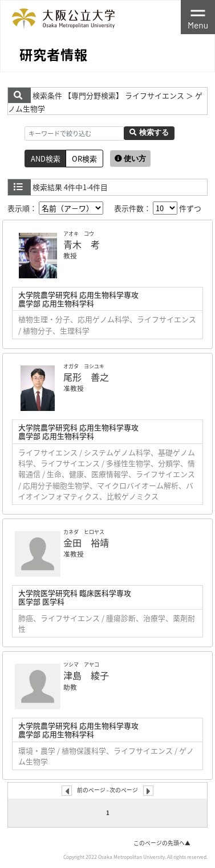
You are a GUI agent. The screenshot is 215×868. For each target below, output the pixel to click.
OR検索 (84, 159)
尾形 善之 (86, 377)
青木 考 (82, 244)
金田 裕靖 (86, 542)
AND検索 (46, 159)
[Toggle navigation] (198, 17)
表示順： (55, 208)
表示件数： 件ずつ (158, 208)
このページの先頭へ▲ (162, 843)
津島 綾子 (86, 675)
